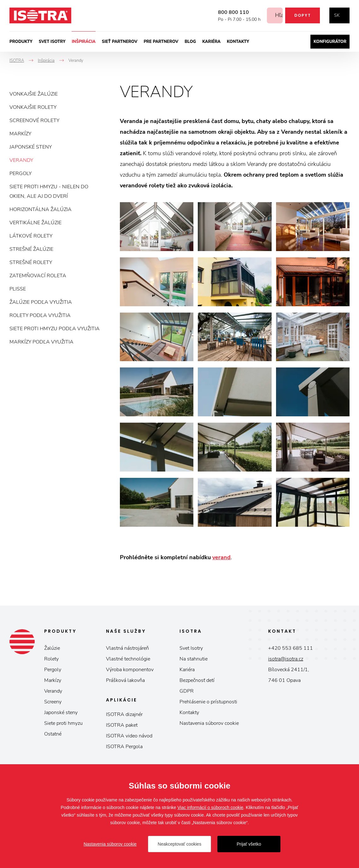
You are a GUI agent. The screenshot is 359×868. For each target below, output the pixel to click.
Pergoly (21, 173)
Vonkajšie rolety (33, 107)
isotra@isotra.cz (286, 659)
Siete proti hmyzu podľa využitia (55, 329)
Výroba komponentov (130, 670)
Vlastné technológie (128, 659)
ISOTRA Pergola (124, 747)
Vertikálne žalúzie (35, 223)
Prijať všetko (249, 844)
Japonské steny (31, 147)
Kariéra (211, 42)
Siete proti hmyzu (63, 723)
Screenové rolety (34, 120)
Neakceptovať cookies (179, 844)
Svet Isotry (191, 648)
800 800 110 (227, 12)
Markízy (20, 134)
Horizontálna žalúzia (41, 209)
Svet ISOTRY (52, 42)
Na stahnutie (194, 659)
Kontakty (238, 42)
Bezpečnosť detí (197, 680)
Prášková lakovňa (125, 680)
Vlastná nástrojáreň (127, 648)
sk (337, 15)
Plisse (18, 289)
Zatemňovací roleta (38, 276)
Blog (190, 42)
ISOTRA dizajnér (124, 714)
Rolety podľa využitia (40, 315)
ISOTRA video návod (129, 736)
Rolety (51, 659)
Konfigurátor (330, 42)
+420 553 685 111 (291, 648)
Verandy (21, 160)
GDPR (187, 691)
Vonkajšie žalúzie (34, 94)
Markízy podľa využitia (41, 342)
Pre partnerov (161, 42)
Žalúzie (52, 648)
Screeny (53, 702)
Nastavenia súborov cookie (209, 723)
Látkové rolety (31, 236)
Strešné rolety (31, 262)
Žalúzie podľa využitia (41, 302)
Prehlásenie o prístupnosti (208, 702)
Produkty (21, 42)
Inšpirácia (83, 42)
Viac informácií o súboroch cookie (210, 807)
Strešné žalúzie (31, 249)
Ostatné (53, 734)
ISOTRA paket (122, 725)
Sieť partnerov (120, 42)
